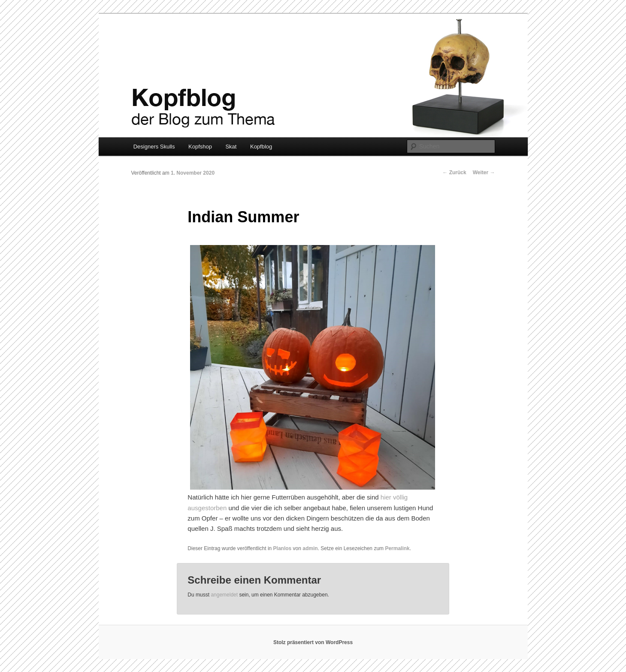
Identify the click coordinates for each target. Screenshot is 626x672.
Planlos (283, 548)
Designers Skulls (154, 147)
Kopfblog (261, 147)
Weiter (484, 173)
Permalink (397, 548)
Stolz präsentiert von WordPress (313, 642)
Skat (231, 147)
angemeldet (224, 595)
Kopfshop (200, 147)
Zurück (454, 173)
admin (310, 548)
